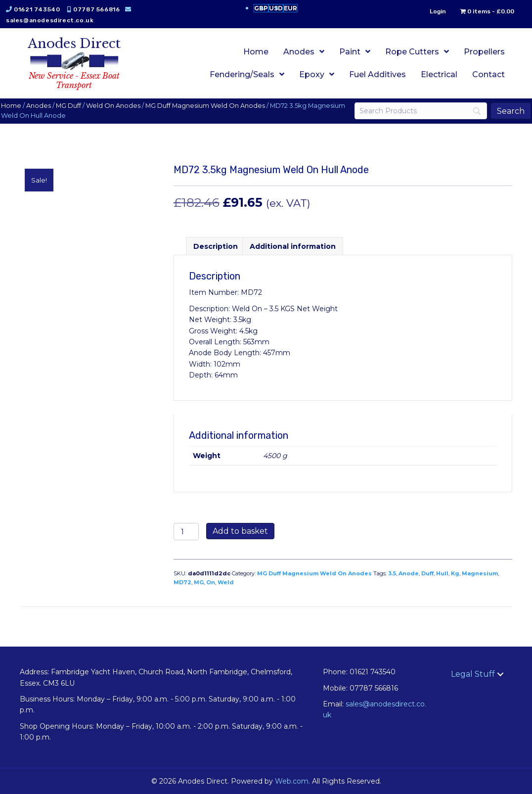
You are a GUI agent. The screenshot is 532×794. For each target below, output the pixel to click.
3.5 (392, 573)
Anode (409, 573)
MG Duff (77, 106)
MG (199, 582)
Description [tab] (216, 246)
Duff (427, 573)
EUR (290, 8)
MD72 (182, 582)
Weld (226, 582)
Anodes (47, 106)
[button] (500, 674)
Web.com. (292, 781)
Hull (442, 573)
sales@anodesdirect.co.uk (59, 20)
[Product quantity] (186, 532)
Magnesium (480, 573)
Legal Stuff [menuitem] (473, 674)
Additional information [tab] (293, 246)
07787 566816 (105, 9)
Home (20, 106)
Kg (455, 573)
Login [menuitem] (429, 11)
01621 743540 (46, 9)
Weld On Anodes (122, 106)
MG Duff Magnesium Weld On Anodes (214, 106)
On (211, 582)
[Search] (415, 111)
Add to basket (240, 531)
